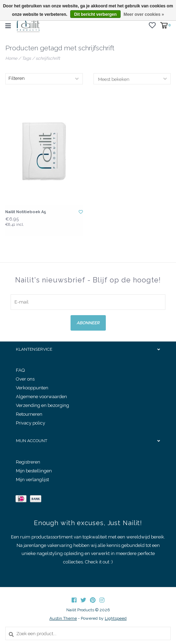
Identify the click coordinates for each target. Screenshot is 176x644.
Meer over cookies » (144, 14)
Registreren (28, 462)
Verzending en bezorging (43, 405)
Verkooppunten (32, 388)
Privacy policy (31, 423)
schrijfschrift (48, 58)
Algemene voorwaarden (41, 397)
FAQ (20, 370)
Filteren (17, 78)
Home (11, 58)
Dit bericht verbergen (95, 14)
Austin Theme (63, 618)
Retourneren (29, 414)
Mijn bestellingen (34, 471)
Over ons (25, 379)
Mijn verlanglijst (32, 480)
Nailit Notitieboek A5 (26, 212)
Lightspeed (116, 618)
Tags (26, 58)
